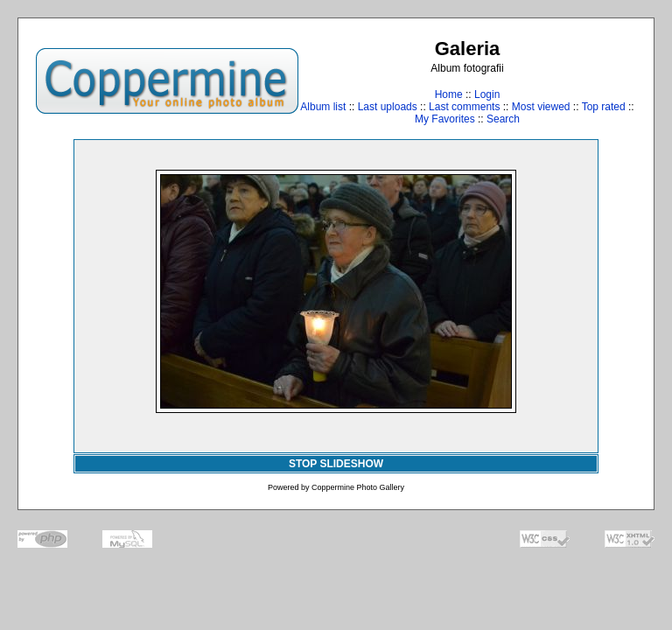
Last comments (464, 107)
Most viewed (541, 107)
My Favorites (445, 119)
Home (449, 94)
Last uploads (388, 107)
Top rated (604, 107)
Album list (323, 107)
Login (487, 94)
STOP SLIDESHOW (336, 464)
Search (503, 119)
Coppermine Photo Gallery (358, 487)
